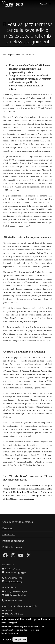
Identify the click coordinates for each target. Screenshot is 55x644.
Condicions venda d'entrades (18, 522)
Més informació (10, 634)
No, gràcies (20, 640)
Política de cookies (12, 547)
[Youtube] (21, 556)
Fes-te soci (8, 528)
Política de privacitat (13, 541)
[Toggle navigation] (46, 4)
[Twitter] (29, 556)
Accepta (7, 640)
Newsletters (9, 535)
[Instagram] (13, 556)
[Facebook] (5, 556)
